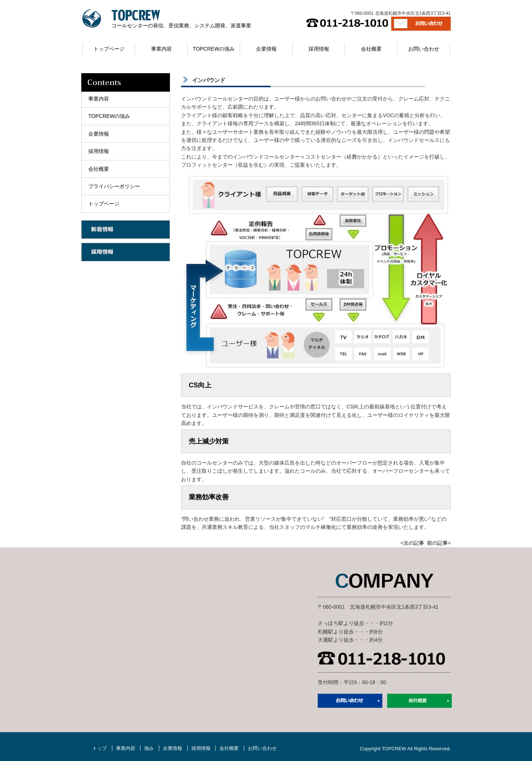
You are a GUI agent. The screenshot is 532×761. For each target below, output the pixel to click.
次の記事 (414, 543)
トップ (100, 748)
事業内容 (161, 49)
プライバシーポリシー (114, 186)
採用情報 (319, 49)
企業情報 (266, 49)
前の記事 (437, 543)
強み (149, 748)
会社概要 (371, 49)
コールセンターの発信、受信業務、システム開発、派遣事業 (181, 26)
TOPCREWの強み (214, 49)
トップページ (109, 49)
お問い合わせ (424, 49)
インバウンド (209, 80)
